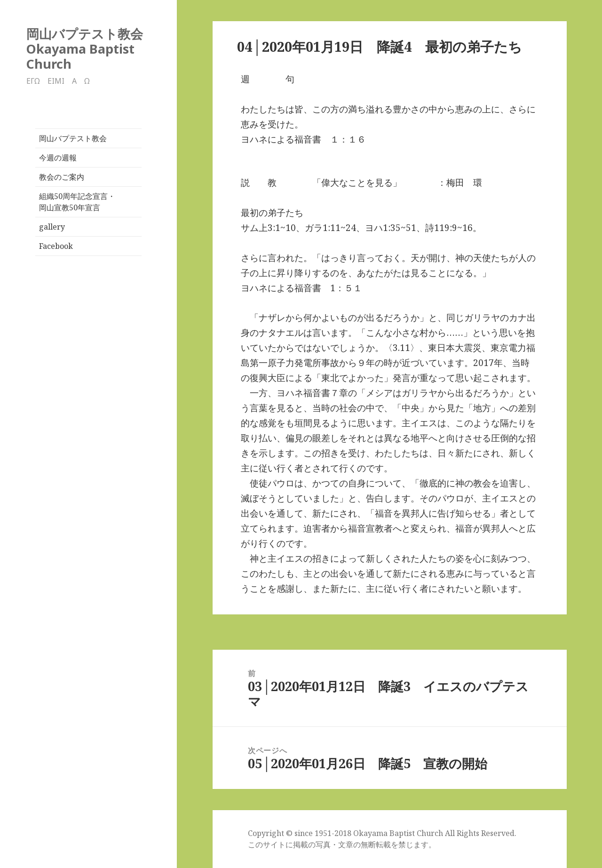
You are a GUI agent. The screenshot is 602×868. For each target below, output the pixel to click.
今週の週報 (58, 158)
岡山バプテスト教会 (73, 138)
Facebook (56, 246)
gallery (52, 227)
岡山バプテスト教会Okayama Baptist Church (85, 49)
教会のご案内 (62, 177)
